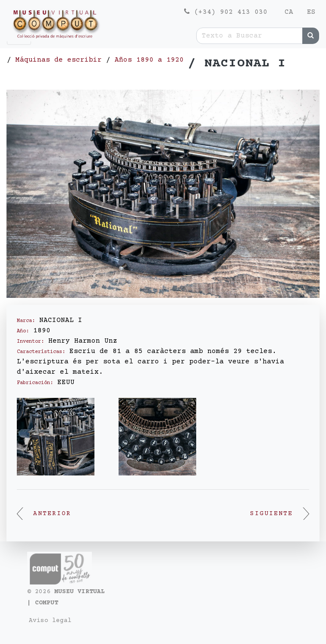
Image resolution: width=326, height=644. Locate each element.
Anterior (44, 514)
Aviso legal (50, 621)
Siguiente (280, 514)
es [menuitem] (311, 12)
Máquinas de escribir (59, 60)
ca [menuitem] (289, 12)
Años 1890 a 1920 (149, 60)
